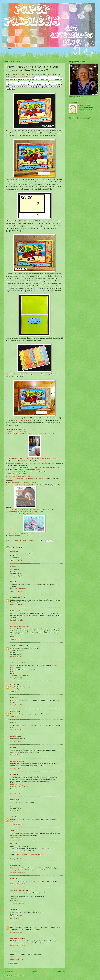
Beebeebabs (14, 736)
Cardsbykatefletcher (16, 597)
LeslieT (12, 698)
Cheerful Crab (22, 470)
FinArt (12, 879)
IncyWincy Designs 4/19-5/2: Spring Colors (21, 483)
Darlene (13, 775)
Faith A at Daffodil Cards (18, 626)
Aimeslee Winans (85, 105)
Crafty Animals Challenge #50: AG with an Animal (23, 512)
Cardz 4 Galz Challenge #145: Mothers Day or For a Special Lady (27, 478)
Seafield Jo (13, 800)
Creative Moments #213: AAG (17, 536)
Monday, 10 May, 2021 (17, 932)
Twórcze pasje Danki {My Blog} (19, 675)
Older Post (61, 972)
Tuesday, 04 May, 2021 (17, 824)
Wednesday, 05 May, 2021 (18, 872)
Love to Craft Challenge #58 (21, 420)
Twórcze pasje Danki (16, 663)
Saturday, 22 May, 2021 (17, 959)
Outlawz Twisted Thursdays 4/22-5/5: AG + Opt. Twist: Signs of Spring (29, 463)
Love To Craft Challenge (22, 77)
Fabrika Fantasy (35, 470)
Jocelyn (12, 910)
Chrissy (12, 844)
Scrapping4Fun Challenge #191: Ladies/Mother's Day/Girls (25, 485)
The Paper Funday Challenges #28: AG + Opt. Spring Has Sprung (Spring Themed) (32, 459)
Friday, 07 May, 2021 (16, 919)
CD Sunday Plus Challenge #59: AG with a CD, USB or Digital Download (30, 467)
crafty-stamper (15, 952)
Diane (12, 582)
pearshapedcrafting (16, 938)
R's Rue (13, 684)
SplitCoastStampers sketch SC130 (18, 432)
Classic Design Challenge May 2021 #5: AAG (21, 514)
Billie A (12, 723)
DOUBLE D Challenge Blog (18, 785)
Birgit (12, 748)
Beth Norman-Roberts (17, 611)
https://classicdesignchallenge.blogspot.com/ (30, 854)
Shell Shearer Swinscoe (17, 890)
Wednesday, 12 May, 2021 (18, 946)
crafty (12, 817)
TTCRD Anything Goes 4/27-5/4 (17, 474)
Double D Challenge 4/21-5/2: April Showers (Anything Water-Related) (29, 434)
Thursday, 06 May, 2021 (17, 903)
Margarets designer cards (18, 646)
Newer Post (8, 972)
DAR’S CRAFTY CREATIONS (19, 787)
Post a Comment (13, 963)
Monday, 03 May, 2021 (17, 741)
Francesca (13, 711)
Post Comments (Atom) (18, 976)
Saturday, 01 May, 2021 (17, 560)
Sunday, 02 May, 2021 (16, 620)
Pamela (12, 551)
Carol (12, 567)
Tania (12, 925)
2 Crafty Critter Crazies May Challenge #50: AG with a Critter (26, 509)
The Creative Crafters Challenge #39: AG (20, 476)
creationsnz (14, 865)
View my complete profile (85, 110)
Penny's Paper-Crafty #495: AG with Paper (20, 533)
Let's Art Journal (15, 761)
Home (8, 49)
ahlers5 (12, 831)
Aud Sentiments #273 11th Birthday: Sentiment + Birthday (25, 472)
